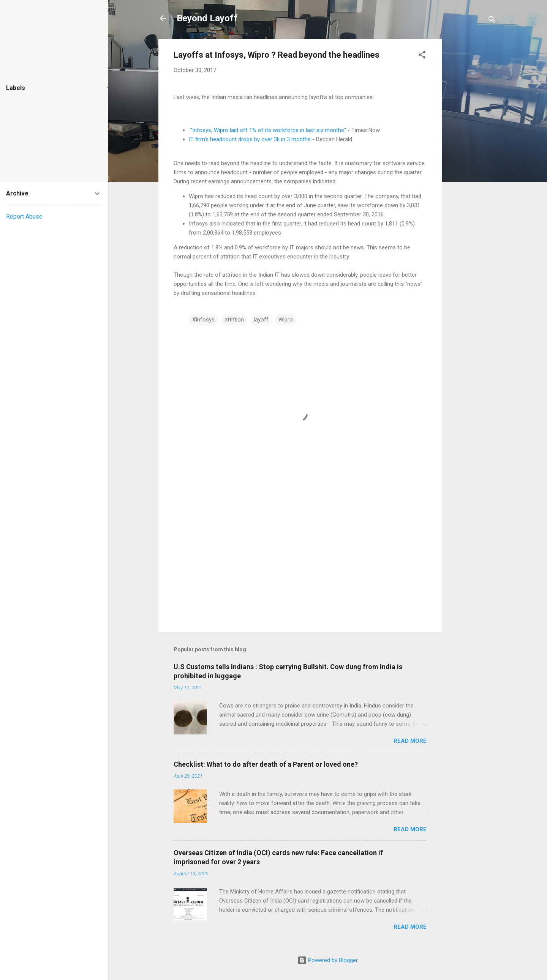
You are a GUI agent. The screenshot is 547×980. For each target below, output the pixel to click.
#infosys (203, 320)
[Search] (492, 21)
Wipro (286, 320)
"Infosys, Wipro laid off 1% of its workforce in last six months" (268, 130)
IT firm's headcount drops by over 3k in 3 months (250, 139)
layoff (261, 320)
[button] (422, 56)
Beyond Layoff (207, 18)
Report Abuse (24, 217)
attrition (234, 320)
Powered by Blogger (328, 960)
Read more (410, 741)
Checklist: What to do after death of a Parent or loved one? (266, 764)
